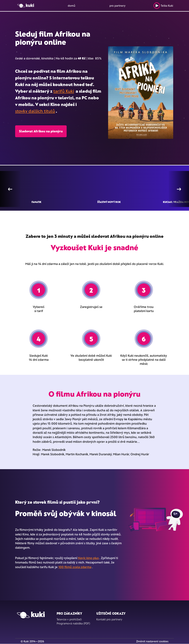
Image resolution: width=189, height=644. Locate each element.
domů (72, 6)
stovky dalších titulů (35, 111)
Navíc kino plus (88, 558)
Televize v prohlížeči (69, 619)
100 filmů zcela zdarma (75, 567)
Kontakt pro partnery (109, 619)
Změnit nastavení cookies (152, 641)
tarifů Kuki (64, 91)
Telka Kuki (163, 6)
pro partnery (117, 6)
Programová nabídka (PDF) (73, 623)
